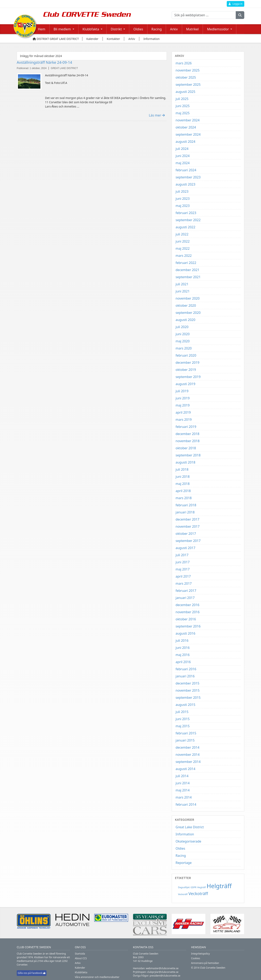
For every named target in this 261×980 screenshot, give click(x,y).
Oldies (138, 29)
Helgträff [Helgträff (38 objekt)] (219, 886)
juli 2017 (182, 555)
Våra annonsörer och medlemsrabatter (97, 977)
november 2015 (188, 690)
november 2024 (188, 120)
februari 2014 (186, 804)
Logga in (236, 4)
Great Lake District (190, 827)
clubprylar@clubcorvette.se (163, 972)
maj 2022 (183, 248)
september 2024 (188, 134)
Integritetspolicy (200, 954)
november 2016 (188, 612)
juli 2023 (182, 191)
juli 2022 (182, 234)
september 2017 (188, 541)
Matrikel (192, 29)
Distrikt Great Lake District (56, 39)
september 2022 (188, 220)
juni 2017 (183, 562)
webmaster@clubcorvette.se (162, 968)
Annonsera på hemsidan (205, 963)
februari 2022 (186, 263)
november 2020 (188, 298)
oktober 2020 (186, 305)
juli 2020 (182, 327)
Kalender (80, 968)
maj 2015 (183, 726)
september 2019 (188, 377)
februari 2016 (186, 669)
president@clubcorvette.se (165, 976)
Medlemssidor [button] (218, 29)
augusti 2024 (185, 142)
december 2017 (187, 519)
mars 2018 (184, 498)
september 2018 (188, 455)
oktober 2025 (186, 77)
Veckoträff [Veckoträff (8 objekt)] (198, 894)
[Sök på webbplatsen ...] (204, 15)
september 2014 (188, 762)
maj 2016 (183, 655)
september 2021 (188, 277)
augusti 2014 (185, 769)
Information (185, 834)
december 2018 (187, 434)
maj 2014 (183, 790)
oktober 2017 (186, 534)
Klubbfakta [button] (91, 29)
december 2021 (187, 270)
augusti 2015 (185, 705)
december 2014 (187, 747)
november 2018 (188, 441)
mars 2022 (184, 256)
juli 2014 (182, 776)
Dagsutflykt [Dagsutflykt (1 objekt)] (184, 887)
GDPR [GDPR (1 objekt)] (193, 887)
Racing (157, 29)
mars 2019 (184, 420)
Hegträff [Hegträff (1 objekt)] (201, 887)
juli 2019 (182, 391)
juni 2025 (183, 106)
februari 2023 (186, 213)
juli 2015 (182, 712)
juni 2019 (183, 398)
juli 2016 (182, 641)
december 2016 (187, 605)
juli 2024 (182, 149)
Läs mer (157, 115)
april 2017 (183, 576)
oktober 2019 (186, 370)
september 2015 (188, 698)
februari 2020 (186, 355)
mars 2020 (184, 348)
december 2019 (187, 363)
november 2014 (188, 755)
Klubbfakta (81, 972)
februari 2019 (186, 427)
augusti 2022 (185, 227)
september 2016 (188, 626)
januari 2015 (185, 740)
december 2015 (187, 683)
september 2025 (188, 85)
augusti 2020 (185, 320)
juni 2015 (183, 719)
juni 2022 (183, 241)
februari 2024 (186, 170)
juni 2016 (183, 648)
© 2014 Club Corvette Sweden (208, 968)
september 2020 (188, 313)
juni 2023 (183, 199)
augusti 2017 (185, 548)
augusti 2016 (185, 633)
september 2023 (188, 177)
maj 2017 (183, 569)
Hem (42, 29)
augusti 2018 (185, 462)
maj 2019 (183, 405)
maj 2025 (183, 113)
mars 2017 (184, 583)
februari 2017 (186, 591)
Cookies (196, 958)
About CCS (81, 958)
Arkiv (174, 29)
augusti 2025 (185, 92)
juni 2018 (183, 477)
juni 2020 (183, 334)
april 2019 (183, 412)
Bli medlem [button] (62, 29)
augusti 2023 (185, 184)
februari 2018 (186, 505)
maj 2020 (183, 341)
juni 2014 (183, 783)
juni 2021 (183, 291)
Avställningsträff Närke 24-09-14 (44, 62)
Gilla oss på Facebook (32, 973)
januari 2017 (185, 598)
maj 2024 (183, 163)
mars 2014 (184, 797)
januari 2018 (185, 512)
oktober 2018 (186, 448)
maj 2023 (183, 206)
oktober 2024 (186, 127)
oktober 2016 (186, 619)
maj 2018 (183, 484)
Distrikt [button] (116, 29)
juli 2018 (182, 469)
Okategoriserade (188, 841)
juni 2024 (183, 156)
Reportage (184, 863)
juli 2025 (182, 99)
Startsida (80, 954)
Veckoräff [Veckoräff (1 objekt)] (183, 894)
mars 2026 (184, 63)
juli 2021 (182, 284)
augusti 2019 (185, 384)
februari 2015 (186, 733)
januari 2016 (185, 676)
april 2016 (183, 662)
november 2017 (188, 526)
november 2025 (188, 70)
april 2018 (183, 491)
